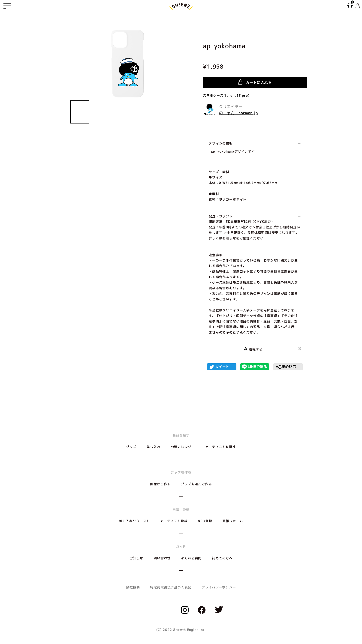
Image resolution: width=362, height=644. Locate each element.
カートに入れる (255, 82)
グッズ (131, 447)
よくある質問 (191, 558)
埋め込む (286, 367)
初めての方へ (222, 558)
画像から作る (160, 484)
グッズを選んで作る (196, 484)
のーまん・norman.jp (238, 113)
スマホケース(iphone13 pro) (226, 95)
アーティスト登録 (174, 521)
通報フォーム (233, 521)
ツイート (222, 367)
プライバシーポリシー (219, 587)
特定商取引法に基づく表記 (171, 587)
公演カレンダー (183, 447)
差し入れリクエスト (134, 521)
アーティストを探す (220, 447)
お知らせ (136, 558)
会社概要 (133, 587)
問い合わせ (162, 558)
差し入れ (153, 447)
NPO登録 (205, 521)
